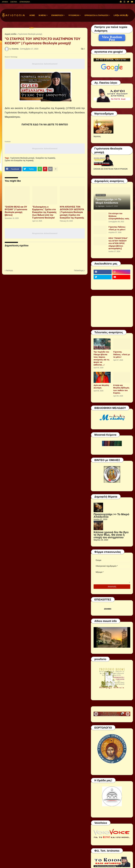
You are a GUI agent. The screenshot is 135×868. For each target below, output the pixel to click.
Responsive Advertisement (45, 64)
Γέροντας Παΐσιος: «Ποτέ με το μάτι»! (117, 228)
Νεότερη (9, 270)
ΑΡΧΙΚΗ (5, 2)
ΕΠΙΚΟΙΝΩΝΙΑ (25, 2)
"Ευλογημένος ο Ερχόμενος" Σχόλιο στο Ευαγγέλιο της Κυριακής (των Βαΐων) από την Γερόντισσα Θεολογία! (44, 212)
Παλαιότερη (79, 270)
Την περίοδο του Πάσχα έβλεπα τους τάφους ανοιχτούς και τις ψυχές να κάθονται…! (102, 358)
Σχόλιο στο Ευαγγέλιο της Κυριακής (19, 160)
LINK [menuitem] (32, 28)
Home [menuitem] (32, 15)
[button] (117, 15)
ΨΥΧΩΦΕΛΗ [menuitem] (74, 15)
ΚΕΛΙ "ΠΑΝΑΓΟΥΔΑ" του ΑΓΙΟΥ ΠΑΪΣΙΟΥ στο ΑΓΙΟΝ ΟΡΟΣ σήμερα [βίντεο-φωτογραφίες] (118, 243)
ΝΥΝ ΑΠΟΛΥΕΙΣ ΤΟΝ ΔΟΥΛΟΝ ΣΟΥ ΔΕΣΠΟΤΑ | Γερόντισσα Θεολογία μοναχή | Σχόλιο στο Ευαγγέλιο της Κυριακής (72, 212)
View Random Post (112, 37)
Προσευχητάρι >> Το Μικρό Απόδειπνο (108, 201)
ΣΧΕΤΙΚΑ (14, 2)
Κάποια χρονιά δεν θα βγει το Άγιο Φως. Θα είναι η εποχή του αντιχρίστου (111, 535)
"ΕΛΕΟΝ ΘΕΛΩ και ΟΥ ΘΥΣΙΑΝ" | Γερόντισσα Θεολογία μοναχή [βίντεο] (16, 211)
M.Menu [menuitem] (42, 15)
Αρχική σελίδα (10, 34)
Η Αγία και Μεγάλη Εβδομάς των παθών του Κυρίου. (121, 389)
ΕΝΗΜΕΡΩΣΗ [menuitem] (57, 15)
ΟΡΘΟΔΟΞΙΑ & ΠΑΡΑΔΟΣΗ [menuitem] (96, 15)
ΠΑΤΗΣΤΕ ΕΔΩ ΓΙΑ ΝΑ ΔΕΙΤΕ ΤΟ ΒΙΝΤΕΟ (45, 125)
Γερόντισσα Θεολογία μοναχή (22, 158)
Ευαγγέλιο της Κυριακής (45, 158)
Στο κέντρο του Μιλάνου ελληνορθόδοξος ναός (119, 216)
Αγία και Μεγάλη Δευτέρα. (101, 387)
